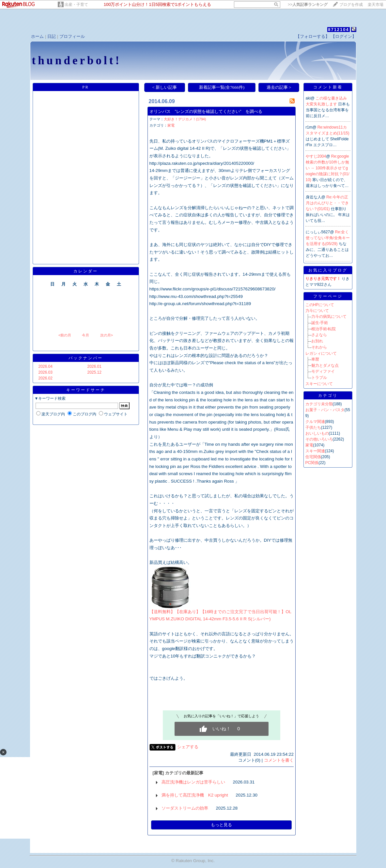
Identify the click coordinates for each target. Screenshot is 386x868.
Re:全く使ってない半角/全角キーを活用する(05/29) (328, 238)
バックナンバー (86, 358)
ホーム (37, 36)
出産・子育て (76, 5)
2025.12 (94, 372)
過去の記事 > (279, 87)
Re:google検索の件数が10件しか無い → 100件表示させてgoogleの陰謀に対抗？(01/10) (328, 168)
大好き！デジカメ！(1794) (185, 119)
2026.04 (46, 366)
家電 (171, 125)
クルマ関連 (315, 422)
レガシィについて (321, 353)
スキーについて (319, 384)
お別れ (317, 341)
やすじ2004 (316, 156)
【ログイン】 (344, 36)
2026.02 (46, 378)
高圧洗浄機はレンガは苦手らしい (193, 782)
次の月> (107, 335)
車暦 (315, 359)
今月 (85, 335)
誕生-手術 (320, 323)
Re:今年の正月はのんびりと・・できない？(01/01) (327, 203)
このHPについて (320, 305)
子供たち (313, 427)
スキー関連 (315, 451)
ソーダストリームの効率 (185, 808)
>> (308, 5)
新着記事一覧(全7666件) (222, 87)
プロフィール (72, 36)
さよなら (319, 335)
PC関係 (312, 463)
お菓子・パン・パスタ (325, 410)
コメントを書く (279, 760)
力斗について (317, 311)
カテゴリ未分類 (319, 404)
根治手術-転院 (324, 329)
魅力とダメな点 (325, 365)
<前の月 (65, 335)
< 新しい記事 (164, 87)
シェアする (188, 747)
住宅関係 (313, 457)
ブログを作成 (351, 5)
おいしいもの (317, 433)
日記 (52, 36)
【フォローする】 (313, 36)
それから (319, 347)
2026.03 (46, 372)
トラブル (319, 378)
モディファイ (323, 371)
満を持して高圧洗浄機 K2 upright (195, 795)
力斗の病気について (329, 317)
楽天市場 (376, 5)
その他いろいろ (319, 439)
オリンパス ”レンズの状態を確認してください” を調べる (206, 111)
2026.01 (94, 366)
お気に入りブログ (328, 270)
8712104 (339, 30)
